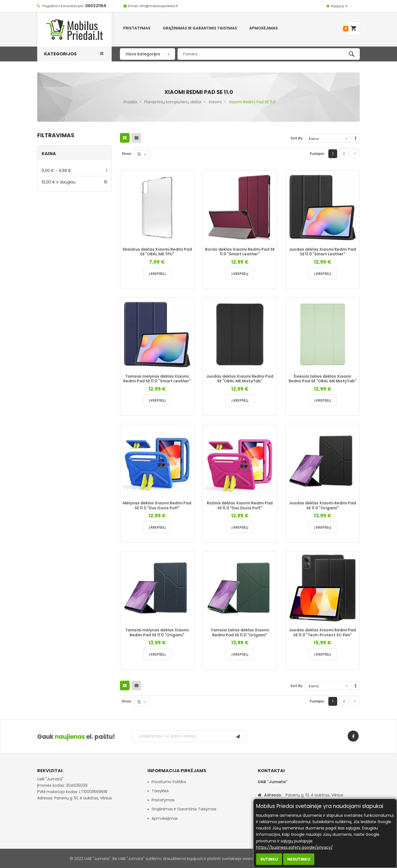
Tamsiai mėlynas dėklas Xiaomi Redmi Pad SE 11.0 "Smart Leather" (157, 379)
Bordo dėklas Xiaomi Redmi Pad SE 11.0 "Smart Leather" (240, 252)
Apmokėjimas (165, 818)
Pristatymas (163, 800)
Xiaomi (215, 102)
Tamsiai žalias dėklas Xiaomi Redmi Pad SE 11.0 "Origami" (240, 632)
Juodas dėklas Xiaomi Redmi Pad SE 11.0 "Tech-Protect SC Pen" (322, 632)
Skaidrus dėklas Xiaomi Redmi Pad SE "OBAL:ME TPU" (157, 252)
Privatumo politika (169, 782)
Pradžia (130, 102)
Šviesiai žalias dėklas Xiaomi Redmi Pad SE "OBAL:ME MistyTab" (323, 379)
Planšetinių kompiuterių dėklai (173, 102)
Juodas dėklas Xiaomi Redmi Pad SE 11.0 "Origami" (322, 505)
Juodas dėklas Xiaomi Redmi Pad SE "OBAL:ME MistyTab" (240, 379)
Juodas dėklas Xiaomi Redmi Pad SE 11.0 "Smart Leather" (322, 252)
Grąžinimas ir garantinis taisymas (184, 809)
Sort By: (297, 138)
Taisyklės (160, 791)
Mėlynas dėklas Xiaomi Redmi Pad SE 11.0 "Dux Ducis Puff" (157, 505)
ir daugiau (74, 182)
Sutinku (269, 859)
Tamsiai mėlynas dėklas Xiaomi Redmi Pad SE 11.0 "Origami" (157, 632)
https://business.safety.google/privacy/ (294, 847)
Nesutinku (299, 859)
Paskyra (337, 6)
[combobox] (269, 54)
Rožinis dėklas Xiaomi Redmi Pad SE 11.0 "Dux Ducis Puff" (240, 505)
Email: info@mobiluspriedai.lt (153, 6)
